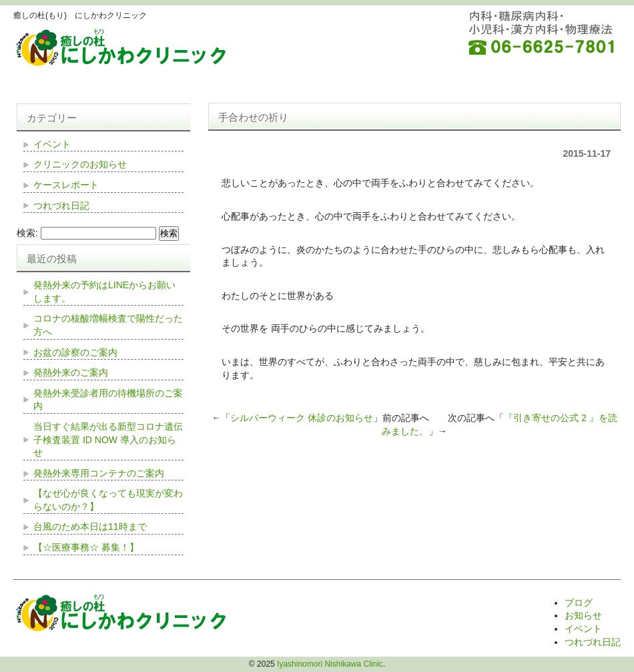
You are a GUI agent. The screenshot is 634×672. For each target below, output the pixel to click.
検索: (27, 233)
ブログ (579, 603)
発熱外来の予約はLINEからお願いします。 (104, 292)
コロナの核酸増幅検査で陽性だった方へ (108, 325)
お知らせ (583, 615)
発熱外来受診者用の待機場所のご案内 (108, 400)
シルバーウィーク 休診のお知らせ (302, 418)
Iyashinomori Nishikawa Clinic (330, 664)
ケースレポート (66, 185)
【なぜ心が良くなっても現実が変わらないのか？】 (108, 500)
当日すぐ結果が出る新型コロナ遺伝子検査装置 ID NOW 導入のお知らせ (108, 439)
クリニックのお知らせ (80, 164)
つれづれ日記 (61, 206)
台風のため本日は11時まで (90, 527)
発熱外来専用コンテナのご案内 (99, 473)
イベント (52, 144)
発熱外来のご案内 (71, 372)
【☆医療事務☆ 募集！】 (86, 547)
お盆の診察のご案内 (75, 352)
